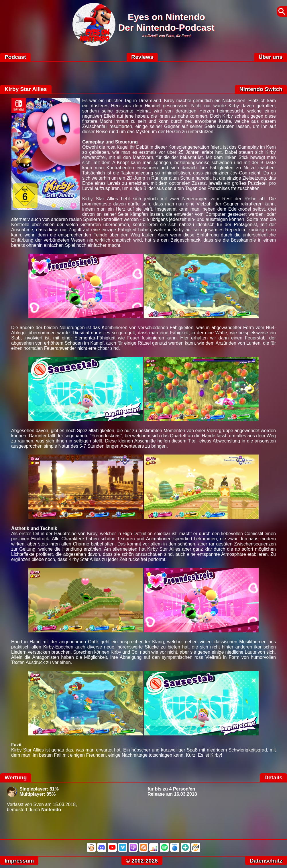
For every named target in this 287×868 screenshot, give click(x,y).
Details (273, 777)
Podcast (15, 57)
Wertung (16, 777)
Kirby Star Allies (26, 89)
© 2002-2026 (142, 861)
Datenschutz (266, 861)
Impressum (19, 861)
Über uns (271, 57)
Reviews (142, 57)
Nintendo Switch (261, 89)
